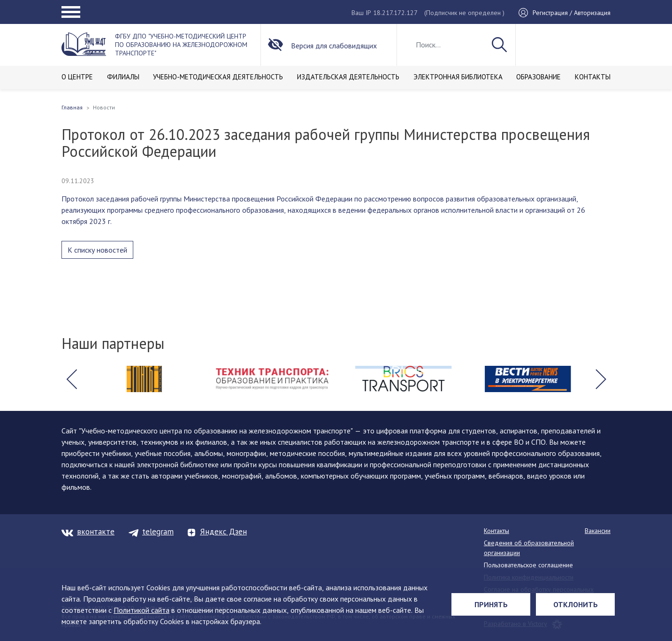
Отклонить (576, 604)
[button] (71, 379)
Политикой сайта (141, 610)
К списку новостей (97, 250)
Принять (491, 604)
